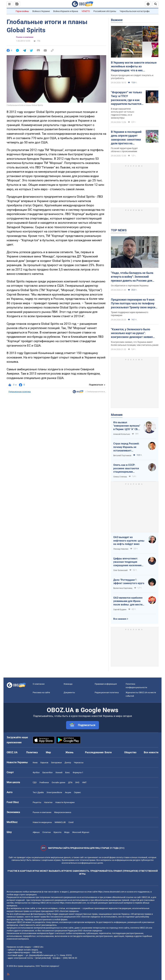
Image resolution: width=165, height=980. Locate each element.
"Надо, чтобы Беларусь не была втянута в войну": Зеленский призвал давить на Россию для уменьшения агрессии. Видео (132, 277)
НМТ (84, 782)
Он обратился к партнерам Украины (130, 286)
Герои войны (22, 11)
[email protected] (43, 958)
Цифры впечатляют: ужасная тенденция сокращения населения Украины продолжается (128, 562)
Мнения (117, 415)
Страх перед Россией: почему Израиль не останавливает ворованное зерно (126, 447)
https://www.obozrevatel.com (111, 892)
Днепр (68, 763)
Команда (68, 684)
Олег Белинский (120, 570)
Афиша (36, 832)
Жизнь (69, 752)
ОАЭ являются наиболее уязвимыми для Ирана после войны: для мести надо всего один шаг (128, 601)
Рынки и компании (25, 37)
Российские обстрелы (105, 11)
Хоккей (59, 772)
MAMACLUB (60, 822)
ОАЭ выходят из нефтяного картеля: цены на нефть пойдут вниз (129, 541)
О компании (39, 684)
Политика (32, 752)
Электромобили (54, 792)
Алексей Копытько (122, 434)
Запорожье (56, 763)
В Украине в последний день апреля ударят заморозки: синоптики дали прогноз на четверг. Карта (126, 138)
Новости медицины (42, 822)
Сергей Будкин (120, 610)
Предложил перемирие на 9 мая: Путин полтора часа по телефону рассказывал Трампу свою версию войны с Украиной (134, 304)
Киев (35, 763)
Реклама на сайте (41, 692)
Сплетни (47, 832)
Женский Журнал (81, 832)
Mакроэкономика (63, 812)
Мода (67, 832)
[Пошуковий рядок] (156, 4)
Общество (130, 752)
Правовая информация (106, 684)
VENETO (86, 11)
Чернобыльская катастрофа (135, 11)
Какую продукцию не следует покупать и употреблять (132, 77)
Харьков (44, 763)
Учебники (44, 782)
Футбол (36, 772)
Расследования (94, 752)
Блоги (108, 752)
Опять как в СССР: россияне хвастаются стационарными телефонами (126, 468)
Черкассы (79, 763)
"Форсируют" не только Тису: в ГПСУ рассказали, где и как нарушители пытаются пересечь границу (126, 98)
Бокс (68, 772)
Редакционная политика (20, 392)
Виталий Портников (122, 456)
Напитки (48, 802)
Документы (69, 692)
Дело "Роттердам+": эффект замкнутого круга (129, 582)
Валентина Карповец (123, 588)
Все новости (151, 752)
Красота (57, 832)
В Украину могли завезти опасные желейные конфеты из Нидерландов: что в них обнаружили (134, 67)
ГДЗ (35, 782)
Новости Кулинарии (65, 802)
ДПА (70, 782)
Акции (68, 792)
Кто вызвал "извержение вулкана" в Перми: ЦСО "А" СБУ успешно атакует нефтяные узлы (127, 426)
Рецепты (37, 802)
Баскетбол (48, 772)
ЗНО (77, 782)
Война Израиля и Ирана (66, 11)
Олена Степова (120, 477)
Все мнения (120, 619)
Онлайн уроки (58, 782)
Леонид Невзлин (121, 549)
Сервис (77, 792)
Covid (71, 822)
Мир (48, 752)
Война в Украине (41, 11)
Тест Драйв (38, 792)
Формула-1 (78, 772)
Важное (117, 20)
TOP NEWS (119, 230)
